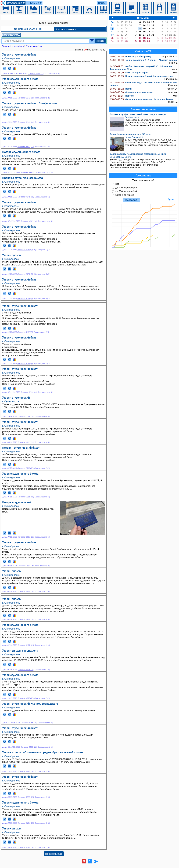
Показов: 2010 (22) (26, 122)
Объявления (16, 3)
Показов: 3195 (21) (25, 250)
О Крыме (35, 3)
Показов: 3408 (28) (26, 670)
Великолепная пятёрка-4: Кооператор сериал (142, 76)
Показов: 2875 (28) (26, 591)
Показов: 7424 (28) (26, 823)
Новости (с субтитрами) (130, 56)
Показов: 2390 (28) (26, 497)
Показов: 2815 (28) (25, 468)
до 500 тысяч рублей (126, 191)
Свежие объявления (143, 109)
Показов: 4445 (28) (26, 771)
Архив (171, 199)
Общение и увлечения (28, 29)
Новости (122, 96)
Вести (121, 89)
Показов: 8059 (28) (29, 747)
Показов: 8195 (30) (26, 847)
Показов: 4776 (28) (26, 698)
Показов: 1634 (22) (36, 74)
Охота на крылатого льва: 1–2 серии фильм (141, 99)
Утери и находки (66, 29)
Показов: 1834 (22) (28, 172)
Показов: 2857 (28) (26, 537)
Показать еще (54, 854)
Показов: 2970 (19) (25, 274)
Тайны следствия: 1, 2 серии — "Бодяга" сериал (143, 60)
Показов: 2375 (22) (26, 98)
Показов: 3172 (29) (25, 332)
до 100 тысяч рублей (126, 187)
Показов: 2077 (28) (26, 645)
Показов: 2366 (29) (29, 392)
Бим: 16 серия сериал (130, 73)
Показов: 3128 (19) (25, 298)
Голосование (143, 175)
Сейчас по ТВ (143, 51)
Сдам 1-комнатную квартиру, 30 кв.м (130, 134)
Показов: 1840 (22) (26, 147)
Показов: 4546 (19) (26, 197)
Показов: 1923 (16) (29, 221)
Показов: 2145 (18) (26, 417)
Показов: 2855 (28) (26, 619)
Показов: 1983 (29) (26, 442)
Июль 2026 (143, 18)
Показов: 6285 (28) (29, 723)
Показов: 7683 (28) (26, 797)
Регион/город (12, 35)
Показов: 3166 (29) (25, 363)
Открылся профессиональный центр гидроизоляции (138, 114)
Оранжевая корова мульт (131, 92)
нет (117, 184)
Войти (102, 3)
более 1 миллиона (125, 195)
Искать (100, 41)
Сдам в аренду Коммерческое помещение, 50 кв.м (138, 154)
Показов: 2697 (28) (26, 566)
